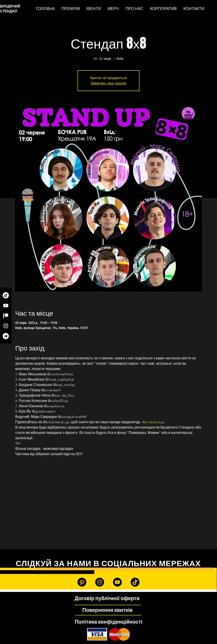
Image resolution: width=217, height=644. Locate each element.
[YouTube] (6, 305)
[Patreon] (6, 316)
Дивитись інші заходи (108, 83)
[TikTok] (6, 295)
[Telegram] (6, 336)
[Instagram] (6, 326)
